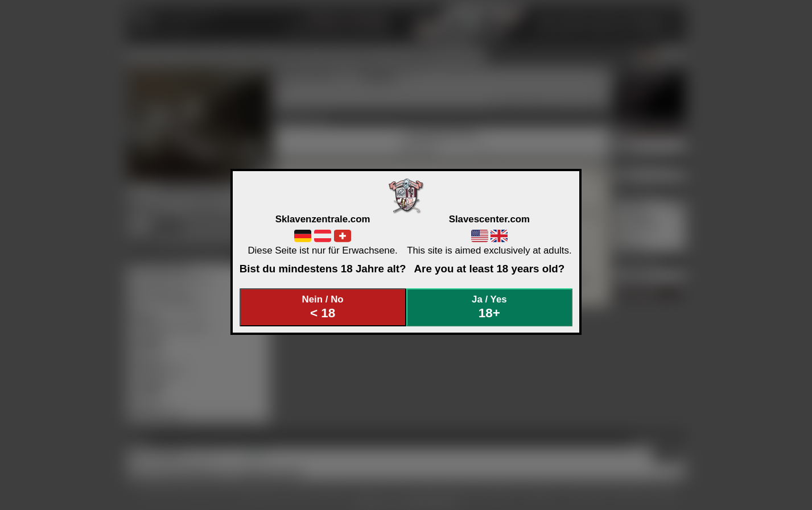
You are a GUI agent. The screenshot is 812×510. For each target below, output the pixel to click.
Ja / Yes (489, 307)
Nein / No (323, 307)
